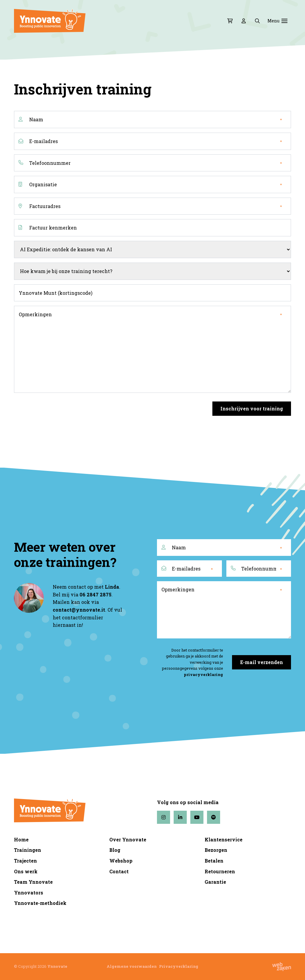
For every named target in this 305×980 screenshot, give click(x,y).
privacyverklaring (203, 674)
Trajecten (25, 861)
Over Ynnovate (128, 839)
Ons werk (26, 871)
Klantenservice (224, 839)
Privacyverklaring (179, 966)
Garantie (215, 882)
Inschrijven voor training (252, 408)
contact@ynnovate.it (79, 610)
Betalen (214, 861)
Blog (115, 850)
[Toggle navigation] (284, 21)
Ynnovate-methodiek (40, 903)
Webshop (121, 861)
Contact (119, 871)
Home (21, 839)
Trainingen (28, 850)
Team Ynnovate (33, 882)
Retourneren (220, 871)
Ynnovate (57, 966)
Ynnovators (29, 893)
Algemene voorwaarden (132, 966)
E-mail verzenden (262, 662)
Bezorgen (216, 850)
